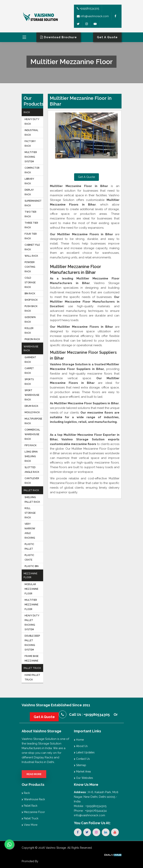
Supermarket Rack (33, 203)
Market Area (82, 772)
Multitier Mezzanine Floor (31, 605)
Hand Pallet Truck (32, 677)
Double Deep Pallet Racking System (32, 643)
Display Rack (29, 192)
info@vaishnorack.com (93, 16)
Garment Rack (30, 360)
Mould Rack (32, 412)
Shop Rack (31, 300)
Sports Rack (29, 382)
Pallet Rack (31, 490)
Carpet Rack (29, 371)
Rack (27, 112)
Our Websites (83, 778)
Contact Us (82, 759)
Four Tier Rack (31, 236)
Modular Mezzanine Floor (31, 589)
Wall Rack (31, 256)
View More (30, 825)
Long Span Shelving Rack (31, 456)
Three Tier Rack (31, 225)
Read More (34, 774)
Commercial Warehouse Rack (32, 434)
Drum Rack (31, 406)
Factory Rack (30, 144)
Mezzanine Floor (30, 575)
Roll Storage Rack (30, 513)
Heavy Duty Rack (32, 122)
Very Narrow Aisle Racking (30, 531)
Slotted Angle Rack (32, 470)
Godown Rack (30, 320)
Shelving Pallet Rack (32, 500)
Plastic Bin (32, 566)
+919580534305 (88, 8)
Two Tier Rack (30, 214)
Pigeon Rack (32, 339)
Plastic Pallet (29, 547)
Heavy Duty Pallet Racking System (32, 623)
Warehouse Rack (31, 349)
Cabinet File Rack (32, 247)
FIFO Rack (31, 445)
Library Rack (29, 181)
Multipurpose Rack (33, 421)
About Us (81, 746)
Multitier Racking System (31, 157)
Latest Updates (84, 752)
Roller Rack (29, 331)
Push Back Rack (31, 309)
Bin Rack (30, 294)
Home (79, 740)
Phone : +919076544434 (90, 811)
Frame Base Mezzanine (32, 658)
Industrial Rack (31, 133)
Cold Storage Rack (30, 283)
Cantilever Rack (32, 481)
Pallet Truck (32, 668)
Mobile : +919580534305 (90, 806)
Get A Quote (86, 177)
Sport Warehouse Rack (32, 395)
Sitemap (80, 765)
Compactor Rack (32, 170)
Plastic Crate (29, 558)
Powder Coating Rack (30, 267)
